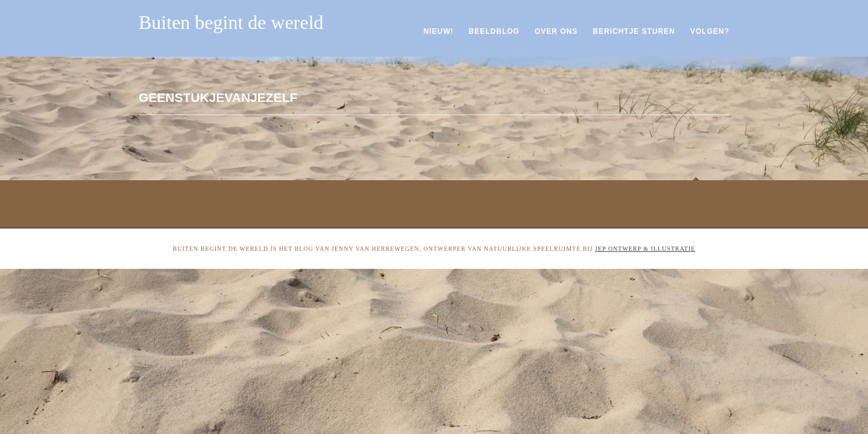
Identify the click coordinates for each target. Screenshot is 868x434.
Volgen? (710, 31)
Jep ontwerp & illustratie (645, 249)
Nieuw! (439, 31)
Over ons (556, 31)
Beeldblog (494, 31)
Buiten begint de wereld (231, 22)
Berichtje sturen (634, 31)
